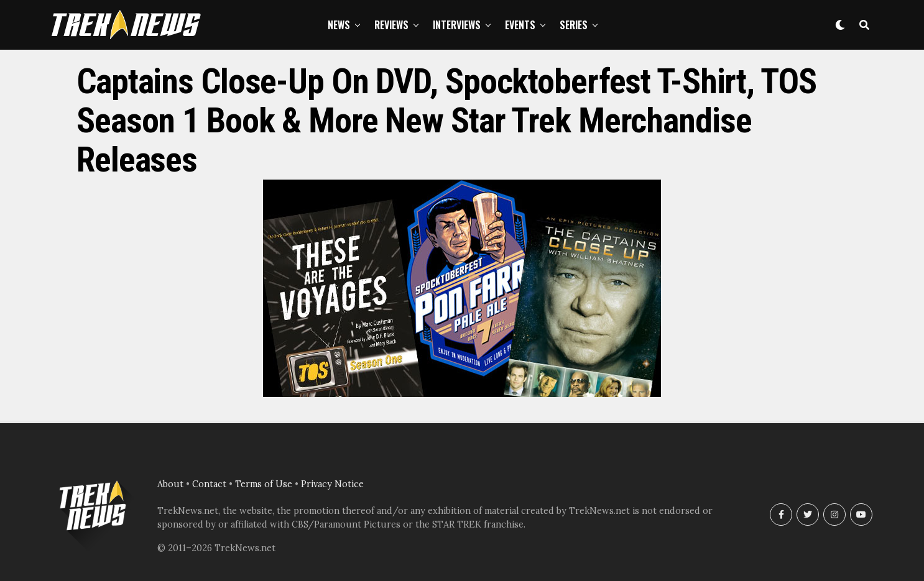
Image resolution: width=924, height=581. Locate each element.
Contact (209, 484)
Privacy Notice (332, 484)
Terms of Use (264, 484)
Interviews (457, 25)
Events (520, 25)
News (339, 25)
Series (574, 25)
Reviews (391, 25)
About (170, 484)
